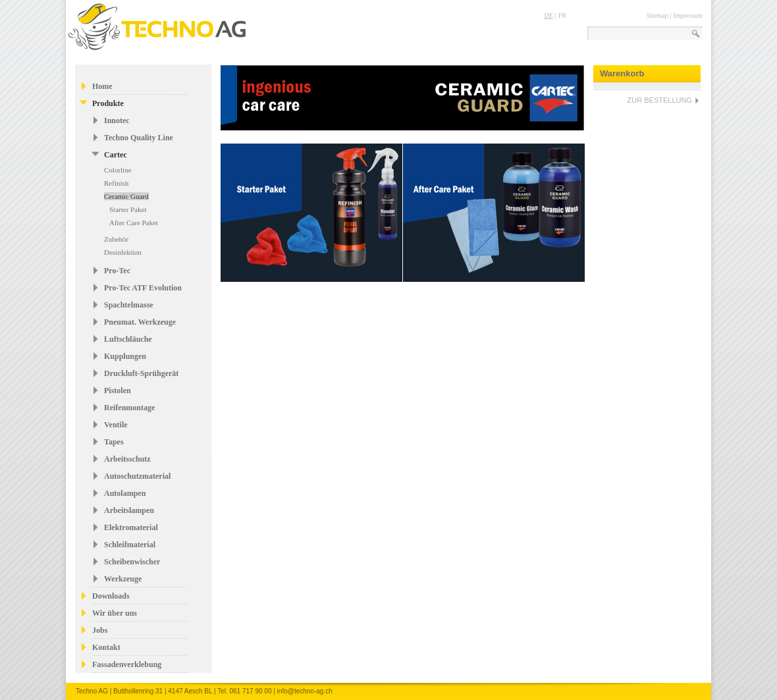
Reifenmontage (129, 408)
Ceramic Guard (126, 196)
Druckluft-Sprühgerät (141, 373)
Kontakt (106, 647)
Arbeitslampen (129, 510)
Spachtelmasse (129, 305)
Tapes (114, 442)
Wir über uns (115, 613)
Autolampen (125, 493)
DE (548, 15)
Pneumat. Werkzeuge (140, 322)
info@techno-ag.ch (305, 691)
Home (102, 86)
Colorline (118, 170)
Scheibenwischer (132, 562)
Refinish (116, 183)
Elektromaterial (131, 527)
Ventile (116, 425)
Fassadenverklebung (127, 664)
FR (562, 15)
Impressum (688, 15)
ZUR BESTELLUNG (660, 100)
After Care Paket (134, 223)
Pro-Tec (117, 271)
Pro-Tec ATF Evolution (143, 288)
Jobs (100, 630)
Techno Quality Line (139, 138)
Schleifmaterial (130, 545)
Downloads (111, 596)
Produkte (108, 103)
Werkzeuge (123, 579)
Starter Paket (128, 209)
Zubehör (116, 239)
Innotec (117, 121)
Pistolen (118, 390)
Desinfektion (123, 252)
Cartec (116, 155)
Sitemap (657, 15)
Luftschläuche (128, 339)
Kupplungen (125, 356)
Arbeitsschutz (127, 459)
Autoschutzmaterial (137, 476)
